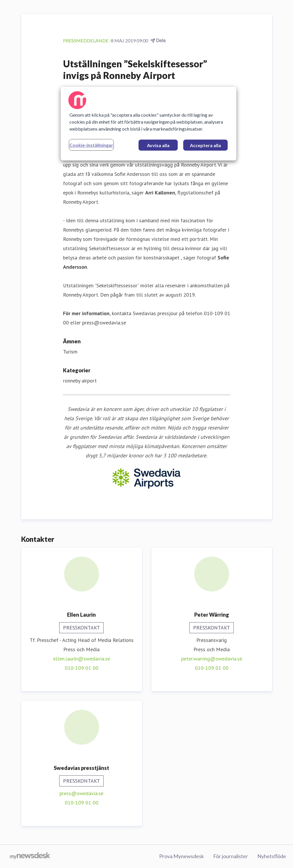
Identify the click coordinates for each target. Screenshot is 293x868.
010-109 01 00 (82, 668)
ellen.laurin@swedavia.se (82, 659)
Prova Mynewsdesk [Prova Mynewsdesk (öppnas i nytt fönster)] (181, 856)
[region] (149, 124)
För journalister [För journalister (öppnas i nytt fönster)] (231, 856)
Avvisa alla (158, 145)
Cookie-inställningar (91, 145)
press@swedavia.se (81, 793)
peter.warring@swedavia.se (212, 659)
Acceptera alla (205, 145)
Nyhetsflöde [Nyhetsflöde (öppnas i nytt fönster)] (272, 856)
